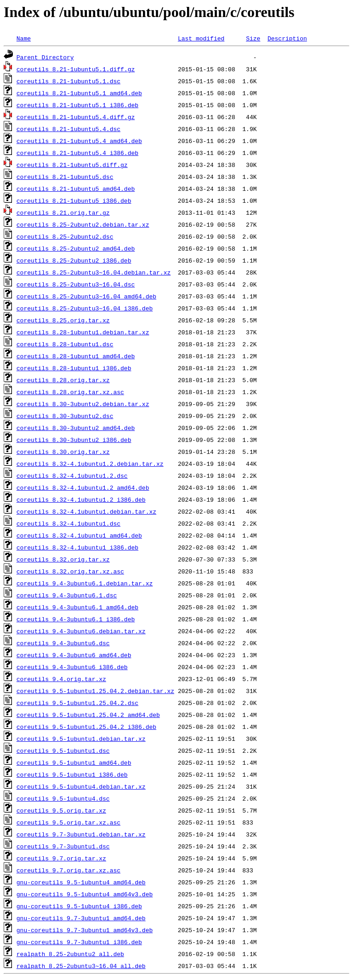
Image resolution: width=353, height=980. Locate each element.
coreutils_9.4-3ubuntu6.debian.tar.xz (81, 631)
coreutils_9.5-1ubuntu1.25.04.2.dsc (77, 703)
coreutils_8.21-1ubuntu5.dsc (65, 177)
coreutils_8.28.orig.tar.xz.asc (70, 392)
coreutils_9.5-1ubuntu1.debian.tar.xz (81, 739)
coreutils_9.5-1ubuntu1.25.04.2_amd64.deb (88, 715)
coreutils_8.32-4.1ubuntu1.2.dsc (72, 476)
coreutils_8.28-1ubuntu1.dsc (65, 344)
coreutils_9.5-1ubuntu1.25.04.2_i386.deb (86, 727)
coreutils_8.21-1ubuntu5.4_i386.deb (77, 153)
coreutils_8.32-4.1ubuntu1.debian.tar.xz (86, 511)
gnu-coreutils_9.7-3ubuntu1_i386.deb (79, 942)
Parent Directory (45, 57)
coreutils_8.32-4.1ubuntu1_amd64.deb (79, 535)
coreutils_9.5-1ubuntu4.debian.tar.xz (81, 786)
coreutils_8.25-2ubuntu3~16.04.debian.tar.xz (94, 272)
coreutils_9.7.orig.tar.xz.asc (68, 870)
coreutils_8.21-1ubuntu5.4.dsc (68, 129)
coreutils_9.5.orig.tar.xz (61, 810)
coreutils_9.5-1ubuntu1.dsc (63, 751)
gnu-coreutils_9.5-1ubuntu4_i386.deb (79, 906)
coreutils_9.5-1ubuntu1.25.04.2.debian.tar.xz (95, 691)
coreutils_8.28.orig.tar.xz (63, 380)
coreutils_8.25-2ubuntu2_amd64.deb (76, 248)
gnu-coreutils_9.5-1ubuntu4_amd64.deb (81, 882)
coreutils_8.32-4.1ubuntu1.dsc (68, 523)
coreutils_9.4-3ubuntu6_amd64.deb (74, 655)
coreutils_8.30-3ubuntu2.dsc (65, 416)
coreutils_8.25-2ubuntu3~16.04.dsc (76, 284)
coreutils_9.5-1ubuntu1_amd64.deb (74, 762)
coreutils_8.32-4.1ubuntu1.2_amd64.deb (83, 487)
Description (287, 38)
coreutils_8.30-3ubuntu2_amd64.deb (76, 428)
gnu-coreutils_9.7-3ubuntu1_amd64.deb (81, 918)
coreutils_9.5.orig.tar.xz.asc (68, 822)
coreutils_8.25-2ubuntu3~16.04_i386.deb (85, 308)
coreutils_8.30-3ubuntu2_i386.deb (74, 440)
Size (253, 38)
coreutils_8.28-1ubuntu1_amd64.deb (76, 356)
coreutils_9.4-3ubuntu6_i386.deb (72, 667)
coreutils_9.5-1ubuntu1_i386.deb (72, 774)
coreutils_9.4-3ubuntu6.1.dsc (67, 595)
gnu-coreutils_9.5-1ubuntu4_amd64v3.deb (85, 894)
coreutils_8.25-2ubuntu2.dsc (65, 236)
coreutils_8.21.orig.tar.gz (63, 212)
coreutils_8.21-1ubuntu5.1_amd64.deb (79, 93)
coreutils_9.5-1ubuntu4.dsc (63, 798)
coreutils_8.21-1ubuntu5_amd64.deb (76, 189)
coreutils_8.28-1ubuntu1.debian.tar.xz (83, 332)
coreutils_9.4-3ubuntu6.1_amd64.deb (77, 607)
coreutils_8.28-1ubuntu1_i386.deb (74, 368)
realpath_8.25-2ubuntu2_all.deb (70, 954)
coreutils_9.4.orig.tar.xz (61, 679)
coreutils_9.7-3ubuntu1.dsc (63, 846)
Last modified (201, 38)
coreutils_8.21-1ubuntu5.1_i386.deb (77, 105)
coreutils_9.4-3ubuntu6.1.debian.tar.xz (85, 583)
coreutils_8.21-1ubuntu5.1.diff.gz (76, 69)
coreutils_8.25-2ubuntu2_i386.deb (74, 260)
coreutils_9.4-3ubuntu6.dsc (63, 643)
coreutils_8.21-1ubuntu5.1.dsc (68, 81)
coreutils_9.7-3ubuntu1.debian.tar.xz (81, 834)
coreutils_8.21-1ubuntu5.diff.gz (72, 165)
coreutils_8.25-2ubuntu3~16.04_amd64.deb (86, 296)
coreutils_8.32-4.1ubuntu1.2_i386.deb (81, 499)
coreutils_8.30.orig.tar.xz (63, 452)
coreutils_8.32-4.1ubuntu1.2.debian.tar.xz (90, 464)
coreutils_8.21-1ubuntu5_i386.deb (74, 201)
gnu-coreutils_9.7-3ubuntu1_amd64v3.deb (85, 930)
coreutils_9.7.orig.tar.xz (61, 858)
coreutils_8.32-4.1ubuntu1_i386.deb (77, 547)
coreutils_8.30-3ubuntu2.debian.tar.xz (83, 404)
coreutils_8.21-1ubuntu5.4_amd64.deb (79, 141)
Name (24, 38)
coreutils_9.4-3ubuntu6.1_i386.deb (76, 619)
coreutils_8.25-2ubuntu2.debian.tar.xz (83, 224)
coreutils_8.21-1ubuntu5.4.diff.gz (76, 117)
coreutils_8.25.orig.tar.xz (63, 320)
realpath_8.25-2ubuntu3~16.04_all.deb (81, 966)
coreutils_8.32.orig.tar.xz (63, 559)
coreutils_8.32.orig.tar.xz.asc (70, 571)
